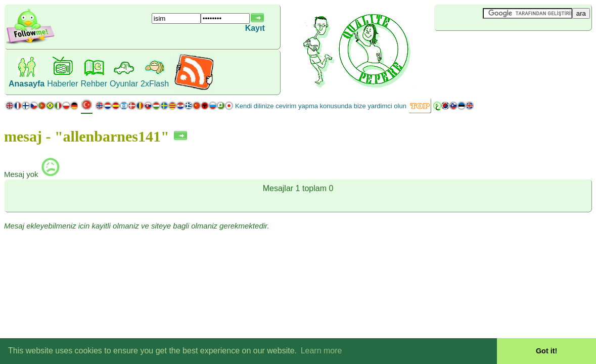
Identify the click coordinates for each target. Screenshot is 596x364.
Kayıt (255, 28)
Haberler (62, 84)
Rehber (94, 84)
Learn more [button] (322, 351)
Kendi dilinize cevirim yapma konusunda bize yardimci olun (321, 106)
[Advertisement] (494, 48)
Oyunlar (124, 84)
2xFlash (155, 84)
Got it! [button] (546, 351)
